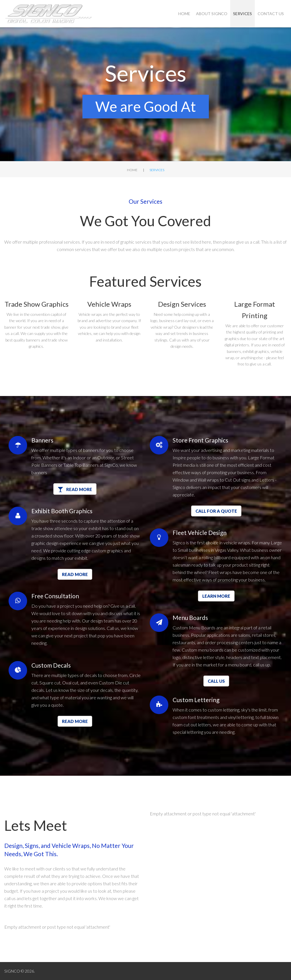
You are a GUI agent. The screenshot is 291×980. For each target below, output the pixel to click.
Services (242, 14)
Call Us (216, 681)
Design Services (182, 304)
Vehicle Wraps (109, 304)
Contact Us (271, 14)
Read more (75, 574)
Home (184, 14)
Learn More (216, 596)
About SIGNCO (212, 14)
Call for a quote (216, 511)
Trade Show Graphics (37, 304)
